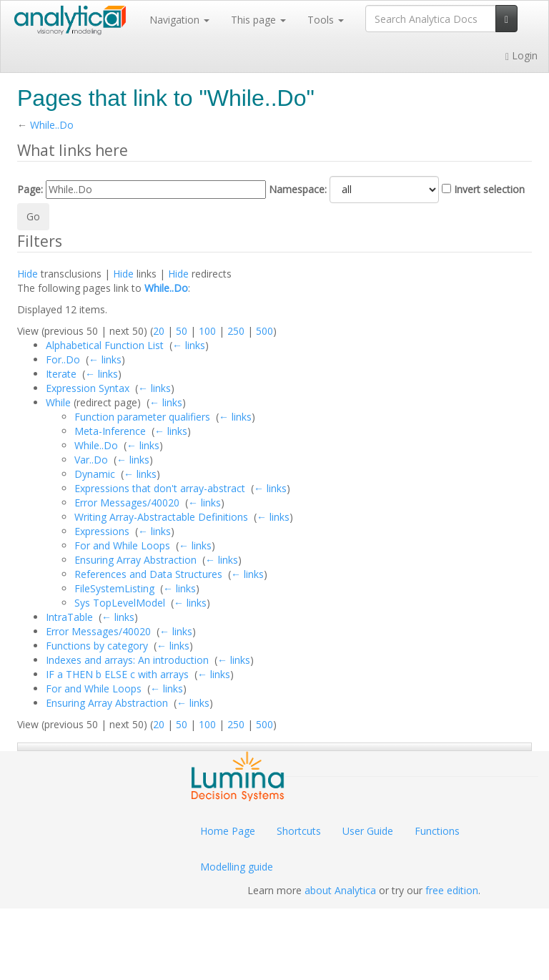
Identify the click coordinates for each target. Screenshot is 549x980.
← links (189, 345)
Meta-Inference (110, 431)
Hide (28, 274)
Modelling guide (237, 867)
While (58, 402)
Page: (30, 189)
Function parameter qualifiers (142, 417)
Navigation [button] (179, 20)
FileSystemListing (114, 588)
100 (207, 331)
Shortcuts (299, 831)
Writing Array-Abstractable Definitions (161, 517)
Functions (437, 831)
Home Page (228, 831)
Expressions (102, 531)
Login (521, 55)
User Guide (368, 831)
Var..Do (91, 460)
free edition (452, 890)
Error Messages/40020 (127, 503)
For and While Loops (122, 545)
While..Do (52, 125)
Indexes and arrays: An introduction (127, 660)
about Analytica (340, 890)
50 (182, 331)
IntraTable (69, 617)
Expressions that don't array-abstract (160, 488)
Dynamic (95, 474)
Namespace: (298, 189)
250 (236, 331)
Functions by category (97, 646)
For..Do (63, 359)
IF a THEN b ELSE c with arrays (117, 674)
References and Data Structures (148, 574)
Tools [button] (326, 20)
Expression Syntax (88, 388)
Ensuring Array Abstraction (135, 560)
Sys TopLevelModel (120, 603)
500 (264, 331)
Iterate (61, 374)
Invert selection (489, 189)
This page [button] (258, 20)
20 (159, 331)
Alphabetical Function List (105, 345)
